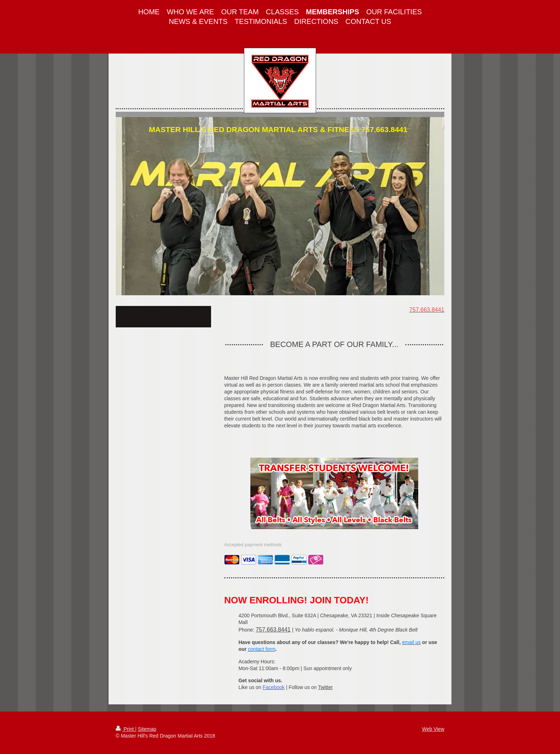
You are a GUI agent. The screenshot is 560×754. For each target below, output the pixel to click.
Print (126, 729)
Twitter (325, 687)
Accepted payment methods (253, 545)
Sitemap (147, 729)
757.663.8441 (273, 630)
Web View (433, 729)
